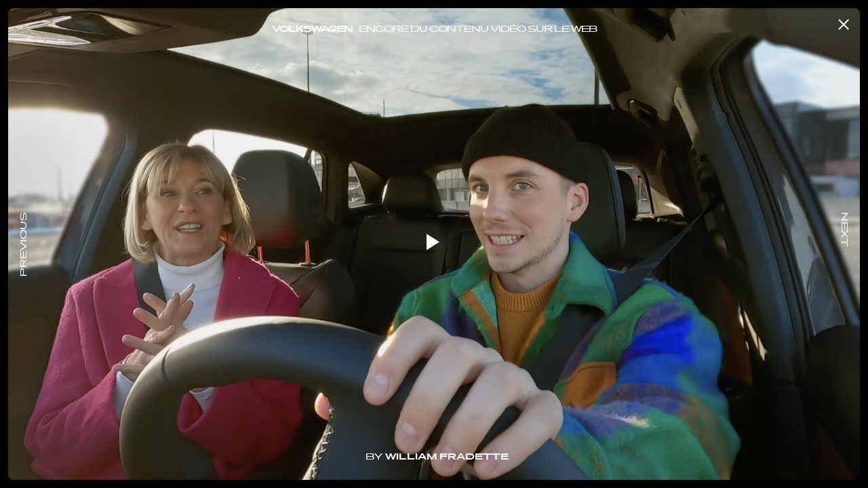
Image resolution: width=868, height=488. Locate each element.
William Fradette (447, 457)
